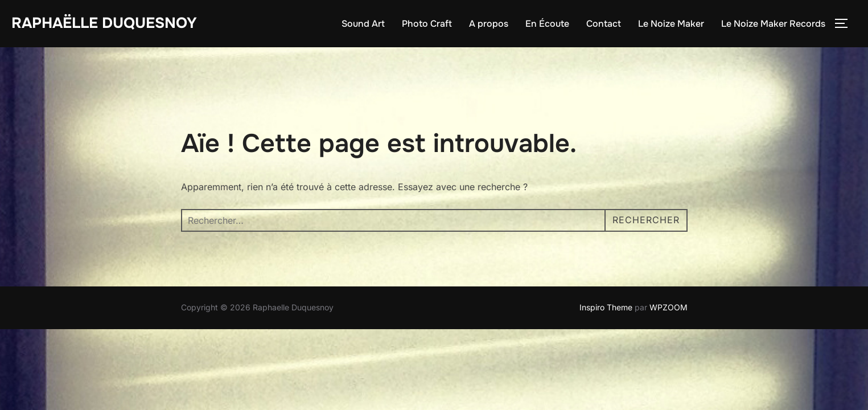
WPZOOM (669, 307)
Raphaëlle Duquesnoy (104, 23)
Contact (604, 24)
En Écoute (547, 24)
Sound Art (363, 24)
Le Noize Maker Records (773, 24)
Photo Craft (427, 24)
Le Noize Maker (671, 24)
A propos (489, 24)
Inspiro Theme (606, 307)
